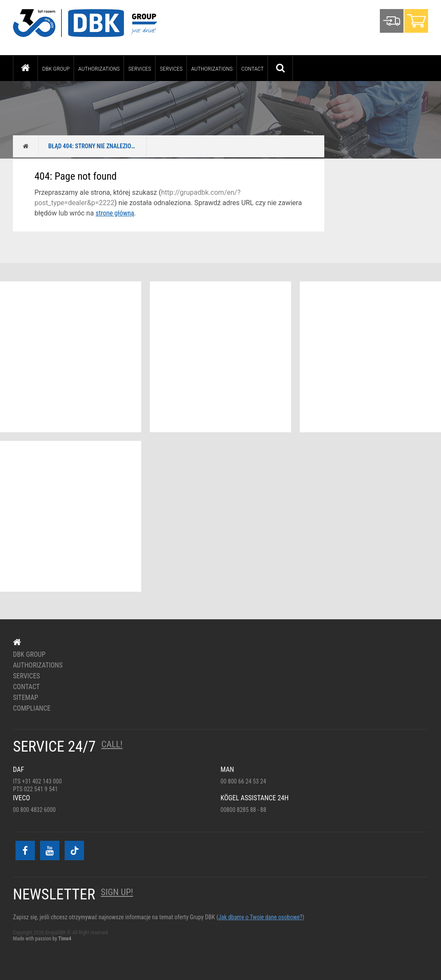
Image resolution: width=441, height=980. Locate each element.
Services (140, 69)
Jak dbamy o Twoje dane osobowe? (260, 917)
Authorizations (99, 69)
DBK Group (56, 69)
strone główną (115, 213)
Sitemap (26, 698)
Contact (252, 69)
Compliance (32, 708)
